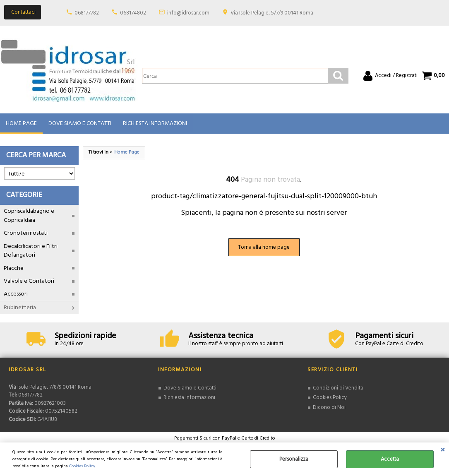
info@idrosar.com (188, 13)
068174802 (133, 13)
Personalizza (294, 459)
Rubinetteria (20, 308)
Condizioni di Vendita (338, 388)
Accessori (16, 294)
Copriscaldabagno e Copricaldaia (29, 216)
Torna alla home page (264, 247)
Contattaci (23, 12)
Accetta (390, 459)
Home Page (21, 124)
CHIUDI (443, 451)
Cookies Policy (82, 466)
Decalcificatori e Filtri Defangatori (31, 251)
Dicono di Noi (329, 407)
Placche (14, 268)
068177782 (87, 13)
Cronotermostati (26, 234)
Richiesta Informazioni (155, 124)
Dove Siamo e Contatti (80, 124)
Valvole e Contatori (29, 281)
